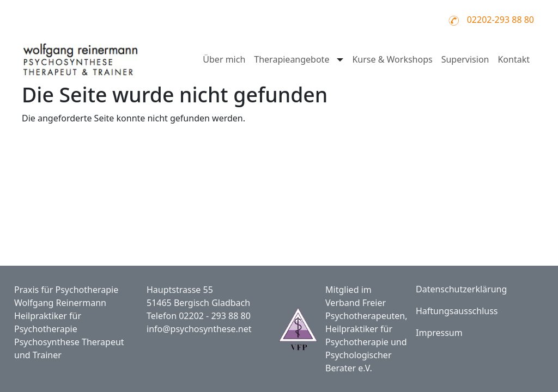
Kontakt (514, 59)
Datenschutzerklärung (461, 289)
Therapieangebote (292, 59)
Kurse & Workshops (392, 59)
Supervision (465, 59)
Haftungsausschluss (457, 311)
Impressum (439, 333)
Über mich (224, 59)
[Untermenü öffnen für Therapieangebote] (339, 59)
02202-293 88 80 (501, 20)
